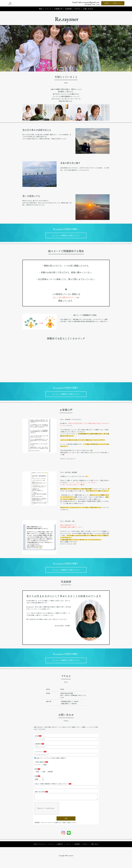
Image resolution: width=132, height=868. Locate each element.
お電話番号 (38, 746)
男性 (37, 774)
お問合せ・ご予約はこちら (113, 3)
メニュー (69, 848)
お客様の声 (58, 9)
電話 (44, 767)
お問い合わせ (88, 9)
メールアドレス (39, 754)
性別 (36, 772)
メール (37, 767)
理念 (41, 9)
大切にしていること (39, 848)
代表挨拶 (68, 9)
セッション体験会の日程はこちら (66, 236)
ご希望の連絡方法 (40, 765)
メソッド (48, 9)
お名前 (36, 738)
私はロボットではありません (45, 812)
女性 (43, 774)
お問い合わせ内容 (40, 794)
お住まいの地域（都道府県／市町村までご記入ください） (51, 786)
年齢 (36, 779)
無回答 (50, 774)
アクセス (77, 9)
